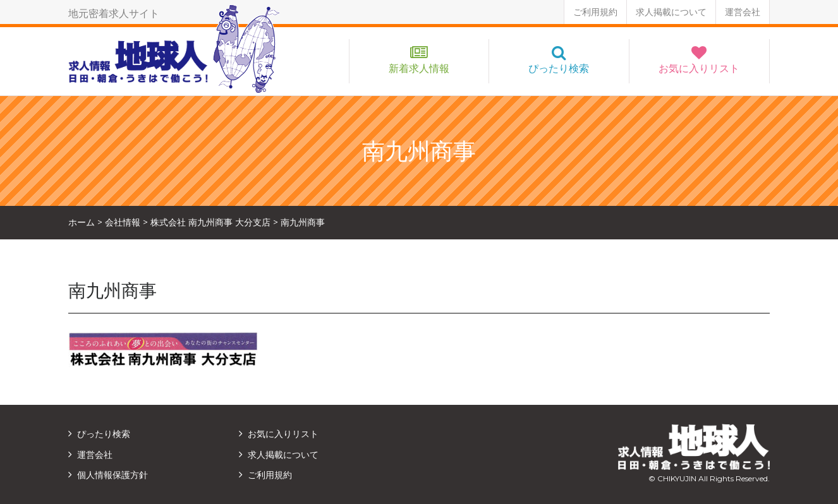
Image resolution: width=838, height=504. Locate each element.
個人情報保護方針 (112, 475)
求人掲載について (671, 12)
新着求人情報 (419, 69)
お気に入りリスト (699, 69)
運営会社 (743, 12)
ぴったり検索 (559, 69)
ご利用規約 (595, 12)
